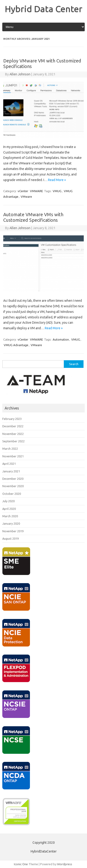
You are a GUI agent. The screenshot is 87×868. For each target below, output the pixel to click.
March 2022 (10, 449)
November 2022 (13, 434)
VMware (26, 197)
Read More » (57, 180)
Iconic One (21, 864)
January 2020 (11, 523)
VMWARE (36, 191)
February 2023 (12, 419)
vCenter (23, 191)
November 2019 (13, 531)
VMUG (57, 191)
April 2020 (9, 509)
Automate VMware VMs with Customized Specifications (33, 217)
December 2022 (13, 426)
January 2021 (11, 471)
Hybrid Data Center (44, 9)
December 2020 (13, 479)
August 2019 (11, 539)
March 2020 (10, 516)
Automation (61, 339)
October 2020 (12, 494)
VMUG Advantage (16, 345)
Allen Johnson (20, 74)
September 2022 (13, 441)
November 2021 (13, 456)
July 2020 (8, 501)
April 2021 (9, 464)
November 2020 (13, 486)
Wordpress (65, 864)
